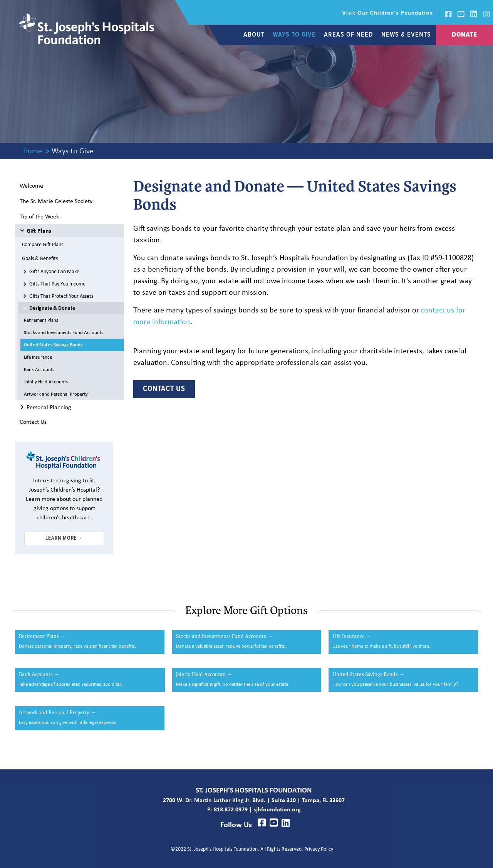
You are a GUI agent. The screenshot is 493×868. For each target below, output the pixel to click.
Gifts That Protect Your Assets (61, 296)
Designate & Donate (52, 308)
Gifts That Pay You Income (57, 283)
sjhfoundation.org (277, 809)
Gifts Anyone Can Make (54, 271)
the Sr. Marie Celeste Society (56, 201)
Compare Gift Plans (43, 244)
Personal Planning (49, 407)
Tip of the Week (39, 216)
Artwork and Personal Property (56, 394)
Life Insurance (38, 357)
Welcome (31, 185)
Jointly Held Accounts (46, 382)
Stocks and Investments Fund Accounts (64, 332)
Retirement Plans (41, 320)
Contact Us (33, 421)
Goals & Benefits (40, 258)
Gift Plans (39, 230)
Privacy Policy (319, 849)
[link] (383, 12)
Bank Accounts (39, 369)
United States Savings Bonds (53, 345)
